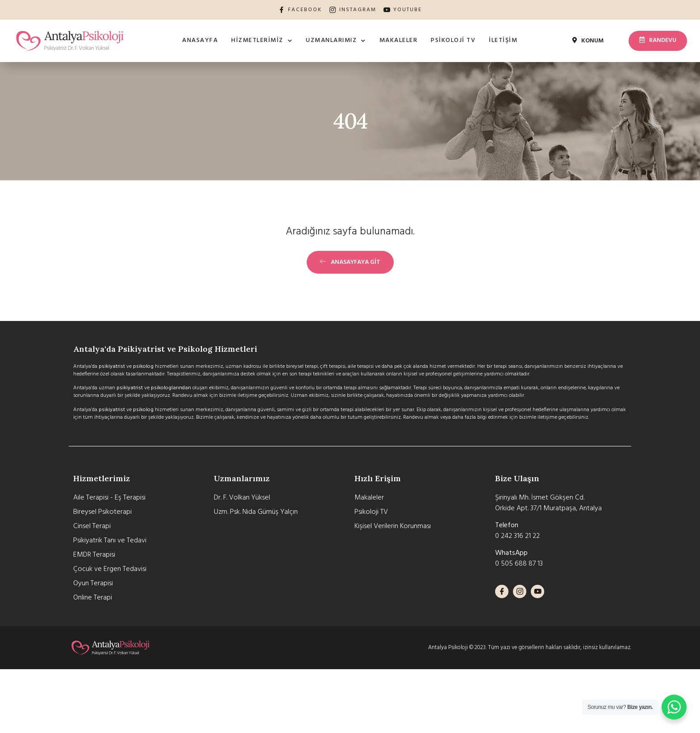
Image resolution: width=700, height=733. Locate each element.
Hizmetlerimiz (262, 41)
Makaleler (399, 40)
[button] (588, 42)
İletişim (503, 40)
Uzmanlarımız (336, 41)
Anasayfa (200, 40)
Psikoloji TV (453, 40)
